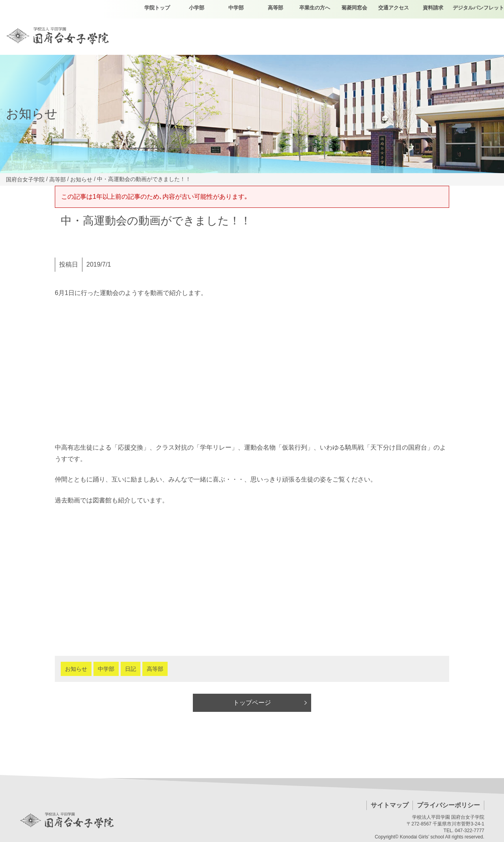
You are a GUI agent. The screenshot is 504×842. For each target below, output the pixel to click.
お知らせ (76, 669)
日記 (131, 669)
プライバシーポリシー (448, 805)
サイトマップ (390, 805)
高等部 (155, 669)
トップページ (252, 703)
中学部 (106, 669)
